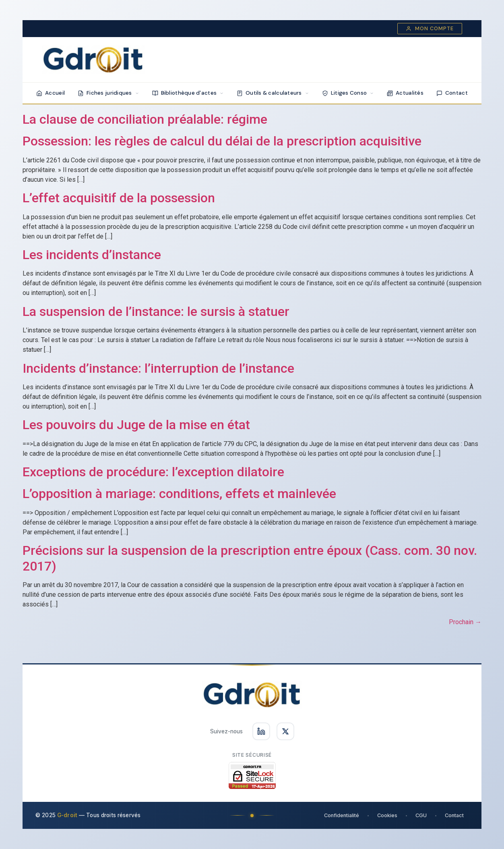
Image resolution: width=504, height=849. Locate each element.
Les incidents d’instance (92, 255)
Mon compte (430, 29)
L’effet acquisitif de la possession (119, 198)
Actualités (405, 93)
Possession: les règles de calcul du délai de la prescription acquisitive (222, 141)
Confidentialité (342, 815)
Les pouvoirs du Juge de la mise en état (136, 425)
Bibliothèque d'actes (188, 93)
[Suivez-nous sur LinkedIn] (261, 731)
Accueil (51, 93)
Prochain (465, 622)
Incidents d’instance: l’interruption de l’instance (158, 368)
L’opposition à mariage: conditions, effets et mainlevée (179, 494)
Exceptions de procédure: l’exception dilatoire (153, 472)
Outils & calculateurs (273, 93)
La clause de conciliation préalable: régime (145, 119)
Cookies (387, 815)
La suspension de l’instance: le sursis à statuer (156, 311)
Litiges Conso (348, 93)
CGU (421, 815)
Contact (452, 93)
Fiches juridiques (108, 93)
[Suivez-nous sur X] (285, 731)
